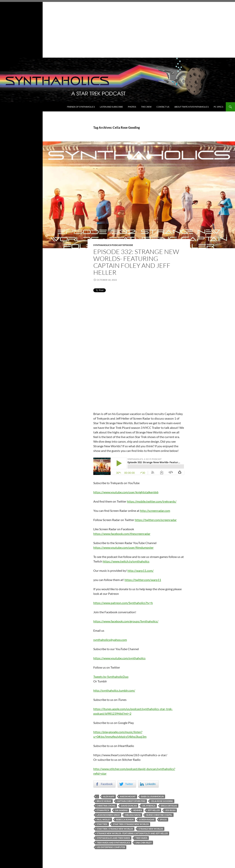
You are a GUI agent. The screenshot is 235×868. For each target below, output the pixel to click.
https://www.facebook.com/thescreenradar (122, 534)
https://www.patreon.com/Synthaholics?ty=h (123, 603)
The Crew (146, 107)
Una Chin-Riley (144, 843)
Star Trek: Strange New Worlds (115, 829)
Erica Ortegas (169, 806)
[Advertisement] (118, 29)
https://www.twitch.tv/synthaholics (126, 561)
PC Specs (218, 107)
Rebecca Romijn (125, 819)
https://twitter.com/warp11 (143, 580)
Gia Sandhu (121, 810)
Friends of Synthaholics (81, 107)
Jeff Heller (154, 810)
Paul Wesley (104, 819)
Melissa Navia (133, 815)
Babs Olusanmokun (152, 796)
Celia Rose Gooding (162, 801)
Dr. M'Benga (149, 806)
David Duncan (129, 806)
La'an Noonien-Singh (108, 815)
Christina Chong (106, 806)
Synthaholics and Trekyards (113, 838)
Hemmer (138, 810)
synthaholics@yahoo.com (110, 640)
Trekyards (141, 838)
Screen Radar (147, 819)
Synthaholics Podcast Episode (113, 245)
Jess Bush (170, 810)
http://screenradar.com (155, 511)
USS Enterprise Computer (111, 847)
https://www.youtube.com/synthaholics (119, 658)
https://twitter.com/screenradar (156, 520)
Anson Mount (128, 796)
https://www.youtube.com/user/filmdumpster (123, 547)
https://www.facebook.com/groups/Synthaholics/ (126, 621)
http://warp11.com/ (141, 571)
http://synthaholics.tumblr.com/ (114, 690)
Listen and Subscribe (111, 107)
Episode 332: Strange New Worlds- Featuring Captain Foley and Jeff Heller (136, 262)
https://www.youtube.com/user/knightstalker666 (126, 492)
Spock (163, 819)
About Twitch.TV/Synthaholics (192, 107)
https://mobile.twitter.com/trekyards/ (152, 501)
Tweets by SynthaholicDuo (111, 677)
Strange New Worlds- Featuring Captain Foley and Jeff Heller (132, 833)
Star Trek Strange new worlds (131, 824)
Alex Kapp (109, 796)
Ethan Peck (103, 810)
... (97, 796)
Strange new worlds (151, 829)
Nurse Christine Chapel (159, 815)
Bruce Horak (104, 801)
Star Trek (102, 824)
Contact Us (163, 107)
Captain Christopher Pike (131, 801)
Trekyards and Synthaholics (113, 843)
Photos (132, 107)
